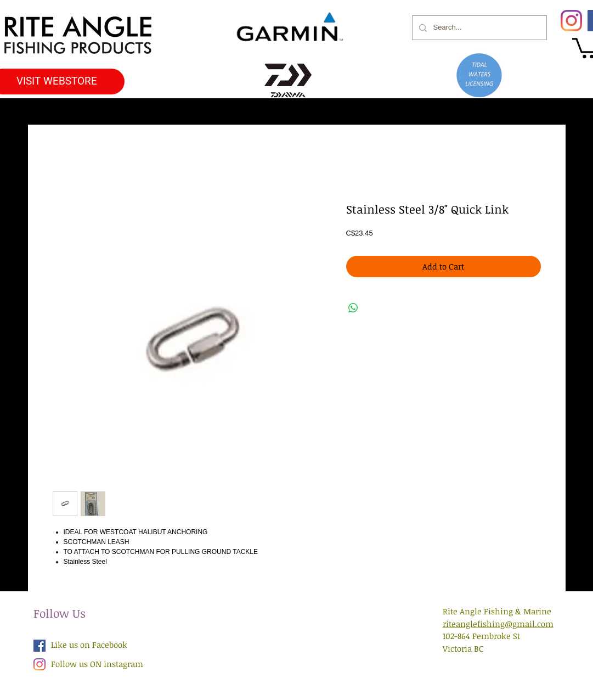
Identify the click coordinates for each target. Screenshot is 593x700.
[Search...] (478, 28)
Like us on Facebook (89, 645)
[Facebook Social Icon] (39, 646)
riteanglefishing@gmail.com (498, 624)
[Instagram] (571, 21)
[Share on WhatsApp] (353, 308)
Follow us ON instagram (97, 664)
